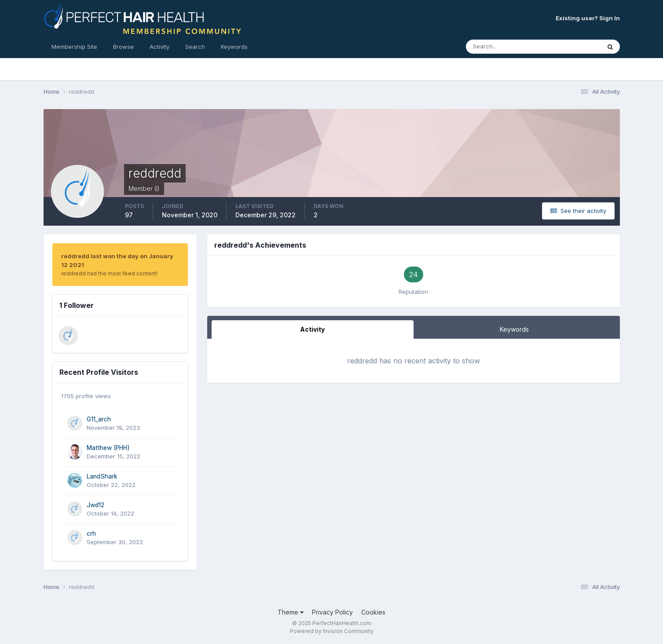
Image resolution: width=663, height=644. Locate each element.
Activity (159, 47)
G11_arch (99, 419)
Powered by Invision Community (332, 631)
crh (91, 534)
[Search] (505, 47)
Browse (123, 47)
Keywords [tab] (514, 329)
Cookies (373, 612)
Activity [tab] (312, 329)
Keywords (234, 47)
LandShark (102, 476)
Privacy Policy (332, 612)
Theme (291, 612)
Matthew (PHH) (108, 448)
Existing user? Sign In (588, 18)
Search (195, 47)
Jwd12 (95, 505)
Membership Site (74, 47)
